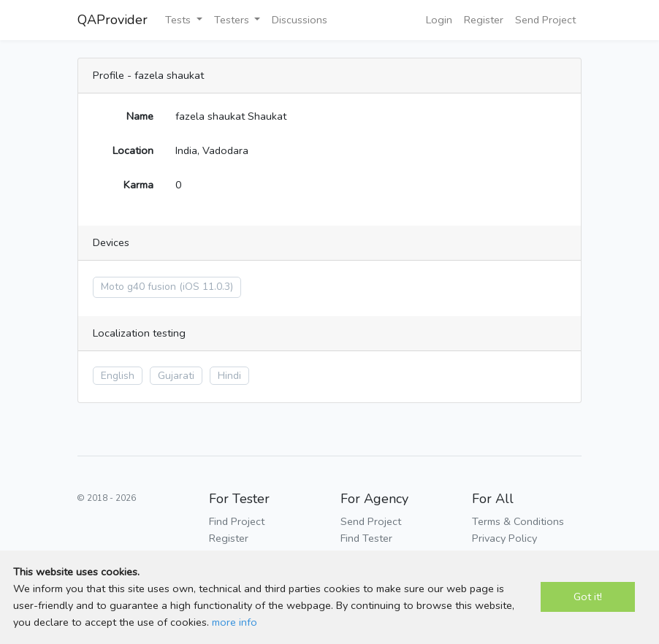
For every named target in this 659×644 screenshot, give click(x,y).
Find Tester (366, 538)
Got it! (588, 597)
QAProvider (113, 20)
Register (484, 20)
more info (235, 622)
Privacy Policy (504, 538)
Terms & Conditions (518, 521)
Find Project (237, 521)
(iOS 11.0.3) (206, 287)
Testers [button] (233, 20)
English (118, 376)
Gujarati (176, 376)
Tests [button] (179, 20)
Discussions (300, 20)
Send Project (545, 20)
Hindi (229, 376)
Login (439, 20)
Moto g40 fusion (138, 287)
